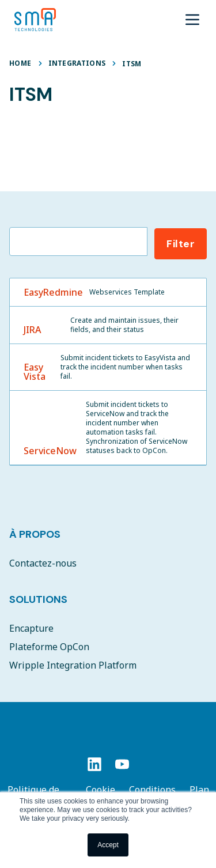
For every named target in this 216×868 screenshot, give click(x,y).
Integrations (77, 63)
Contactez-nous (43, 563)
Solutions (38, 599)
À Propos (35, 534)
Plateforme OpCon (49, 647)
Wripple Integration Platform (73, 665)
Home (20, 63)
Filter (181, 244)
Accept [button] (108, 845)
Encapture (31, 628)
